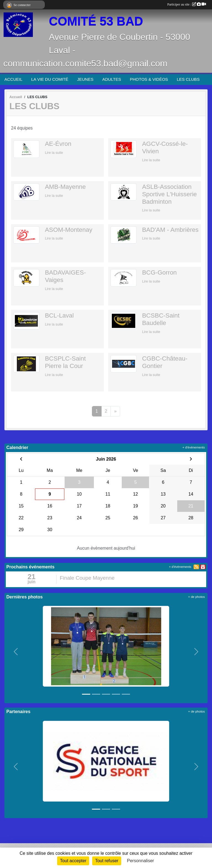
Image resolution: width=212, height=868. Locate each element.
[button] (16, 652)
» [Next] (115, 411)
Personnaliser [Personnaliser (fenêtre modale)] (141, 861)
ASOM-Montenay (69, 230)
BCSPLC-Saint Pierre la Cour (65, 362)
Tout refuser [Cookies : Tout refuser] (107, 861)
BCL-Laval (59, 315)
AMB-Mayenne (65, 187)
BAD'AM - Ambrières (170, 230)
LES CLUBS (188, 79)
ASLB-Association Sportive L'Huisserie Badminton (169, 194)
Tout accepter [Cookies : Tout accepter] (73, 861)
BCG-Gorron (160, 272)
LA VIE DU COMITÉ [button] (50, 79)
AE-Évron (58, 144)
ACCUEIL (13, 79)
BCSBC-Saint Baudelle (161, 319)
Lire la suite (54, 153)
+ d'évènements (194, 447)
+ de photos (197, 597)
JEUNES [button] (85, 79)
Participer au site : (187, 4)
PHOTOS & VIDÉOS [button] (149, 79)
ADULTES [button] (112, 79)
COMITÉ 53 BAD (96, 21)
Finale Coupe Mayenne (87, 578)
